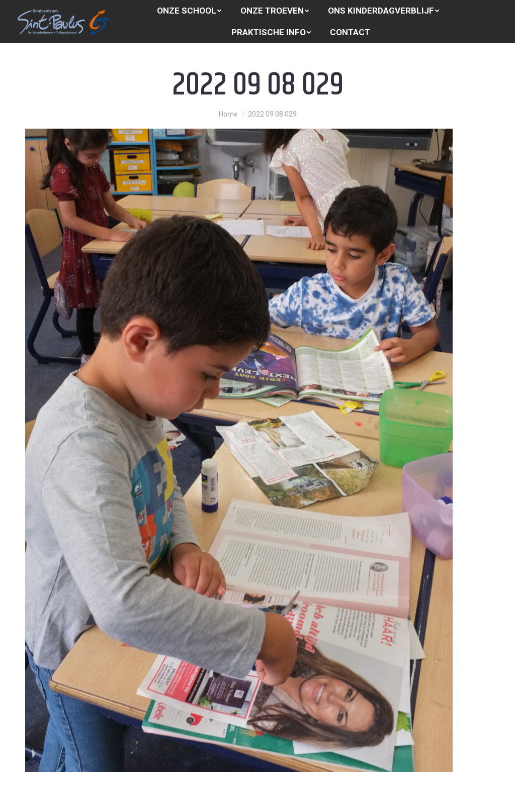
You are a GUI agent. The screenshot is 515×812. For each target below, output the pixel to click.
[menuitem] (189, 11)
